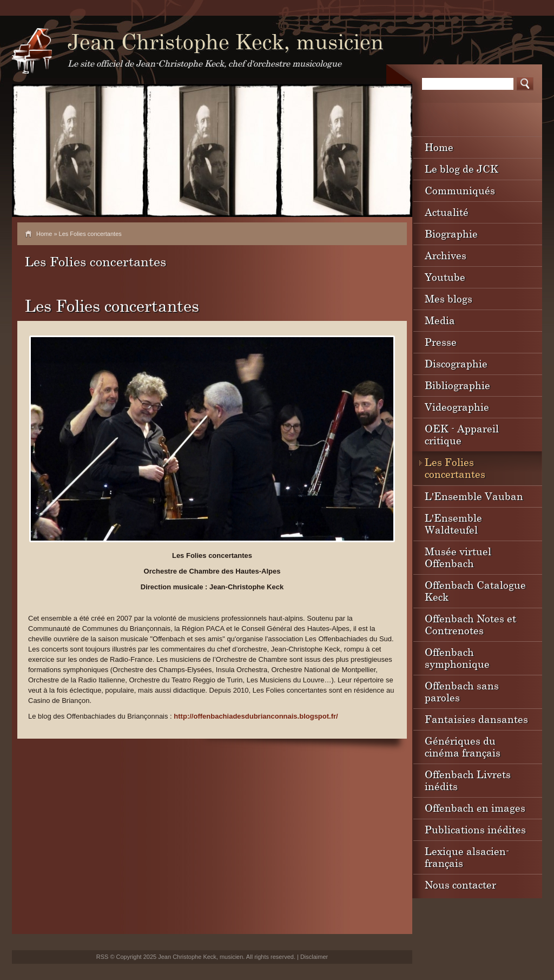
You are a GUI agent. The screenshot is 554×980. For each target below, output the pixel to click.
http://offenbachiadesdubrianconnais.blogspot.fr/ (256, 716)
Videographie (457, 407)
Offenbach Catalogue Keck (475, 591)
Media (440, 320)
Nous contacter (460, 884)
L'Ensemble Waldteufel (453, 524)
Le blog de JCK (461, 169)
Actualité (447, 212)
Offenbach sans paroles (462, 691)
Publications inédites (475, 829)
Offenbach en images (475, 808)
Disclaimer (314, 957)
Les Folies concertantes (455, 468)
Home (44, 234)
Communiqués (460, 190)
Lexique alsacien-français (467, 857)
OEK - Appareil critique (462, 434)
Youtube (445, 277)
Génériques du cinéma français (463, 746)
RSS (103, 957)
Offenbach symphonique (457, 658)
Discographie (456, 363)
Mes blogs (449, 298)
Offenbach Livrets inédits (468, 780)
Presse (441, 342)
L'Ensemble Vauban (474, 496)
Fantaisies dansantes (476, 719)
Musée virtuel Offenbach (458, 557)
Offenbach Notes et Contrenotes (470, 624)
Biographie (451, 234)
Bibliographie (457, 385)
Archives (446, 255)
